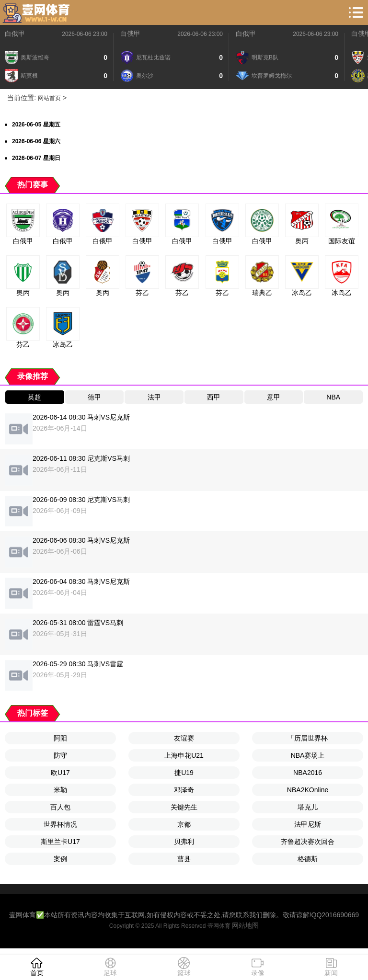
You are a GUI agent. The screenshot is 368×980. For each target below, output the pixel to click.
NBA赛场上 (308, 755)
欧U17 (60, 773)
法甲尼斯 (308, 824)
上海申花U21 (184, 755)
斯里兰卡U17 (60, 842)
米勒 (60, 790)
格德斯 (308, 859)
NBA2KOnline (308, 790)
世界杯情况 (60, 824)
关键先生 (184, 807)
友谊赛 (184, 738)
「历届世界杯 (308, 738)
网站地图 (245, 925)
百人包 (60, 807)
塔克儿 (308, 807)
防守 (60, 755)
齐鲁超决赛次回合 (308, 842)
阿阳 (60, 738)
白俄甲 (15, 34)
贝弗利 (184, 842)
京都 (184, 824)
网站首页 (49, 98)
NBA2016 (308, 773)
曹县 (184, 859)
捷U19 (184, 773)
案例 (60, 859)
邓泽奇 (184, 790)
